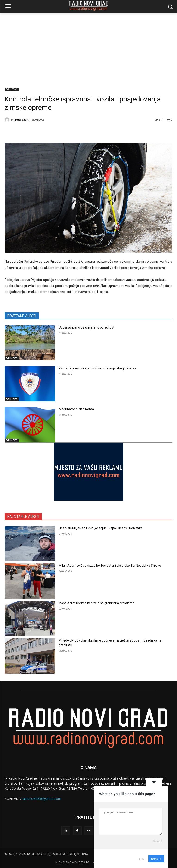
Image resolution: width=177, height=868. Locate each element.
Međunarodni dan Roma (76, 409)
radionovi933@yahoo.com (41, 799)
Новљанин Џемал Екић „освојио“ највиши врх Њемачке (101, 528)
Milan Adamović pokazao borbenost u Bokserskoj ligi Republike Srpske (110, 566)
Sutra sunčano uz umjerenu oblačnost (87, 327)
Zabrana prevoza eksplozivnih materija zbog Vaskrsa (98, 368)
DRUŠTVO (12, 90)
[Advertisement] (88, 48)
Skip (142, 859)
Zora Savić (22, 120)
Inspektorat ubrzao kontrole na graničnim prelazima (97, 603)
